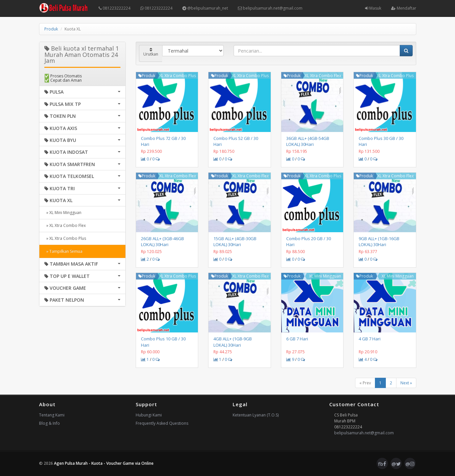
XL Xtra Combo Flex (323, 76)
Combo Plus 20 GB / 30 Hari (309, 241)
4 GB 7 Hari (370, 339)
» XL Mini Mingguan (63, 213)
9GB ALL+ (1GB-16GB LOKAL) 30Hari (379, 241)
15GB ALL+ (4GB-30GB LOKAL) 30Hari (235, 241)
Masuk (373, 8)
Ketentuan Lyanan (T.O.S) (256, 415)
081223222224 (114, 8)
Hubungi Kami (149, 415)
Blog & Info (49, 423)
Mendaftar (404, 8)
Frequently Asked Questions (162, 423)
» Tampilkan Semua (63, 251)
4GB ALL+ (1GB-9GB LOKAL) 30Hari (233, 342)
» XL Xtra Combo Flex (65, 225)
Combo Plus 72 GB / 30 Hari (163, 141)
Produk (51, 29)
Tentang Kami (52, 415)
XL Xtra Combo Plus (178, 76)
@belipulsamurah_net (205, 8)
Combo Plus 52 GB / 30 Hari (236, 141)
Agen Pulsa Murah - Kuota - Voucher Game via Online (104, 463)
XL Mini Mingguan (325, 276)
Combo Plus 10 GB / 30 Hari (163, 342)
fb (382, 464)
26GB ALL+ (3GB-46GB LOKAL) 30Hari (162, 241)
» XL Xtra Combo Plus (65, 238)
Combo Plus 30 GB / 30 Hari (381, 141)
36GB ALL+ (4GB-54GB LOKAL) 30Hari (308, 141)
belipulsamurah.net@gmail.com (270, 8)
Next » (406, 383)
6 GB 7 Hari (297, 339)
